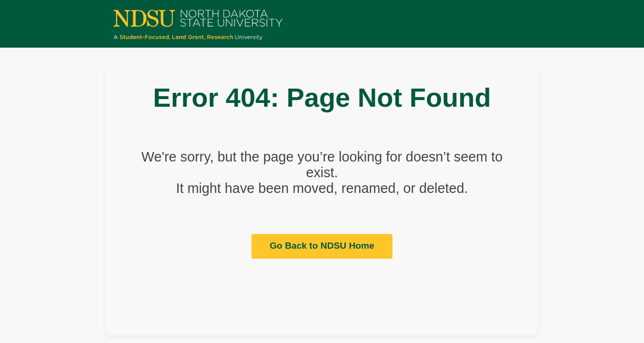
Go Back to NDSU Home (322, 246)
